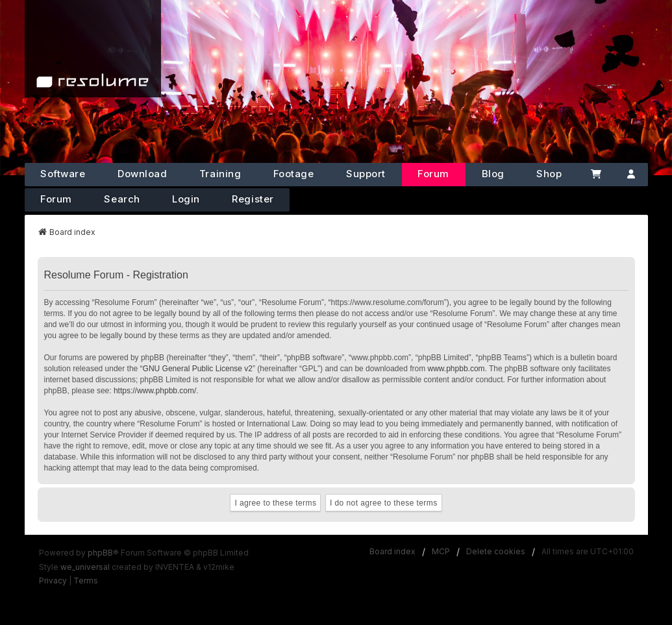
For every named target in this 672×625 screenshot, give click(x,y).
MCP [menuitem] (441, 551)
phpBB (100, 553)
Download (142, 174)
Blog (493, 174)
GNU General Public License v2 (198, 369)
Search (122, 199)
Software (63, 174)
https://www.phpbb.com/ (155, 391)
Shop (549, 174)
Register (253, 199)
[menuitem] (53, 581)
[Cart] (596, 175)
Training (220, 174)
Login (186, 199)
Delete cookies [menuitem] (496, 551)
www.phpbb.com (456, 369)
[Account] (631, 175)
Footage (294, 174)
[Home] (93, 49)
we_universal (85, 567)
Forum (433, 174)
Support (366, 174)
